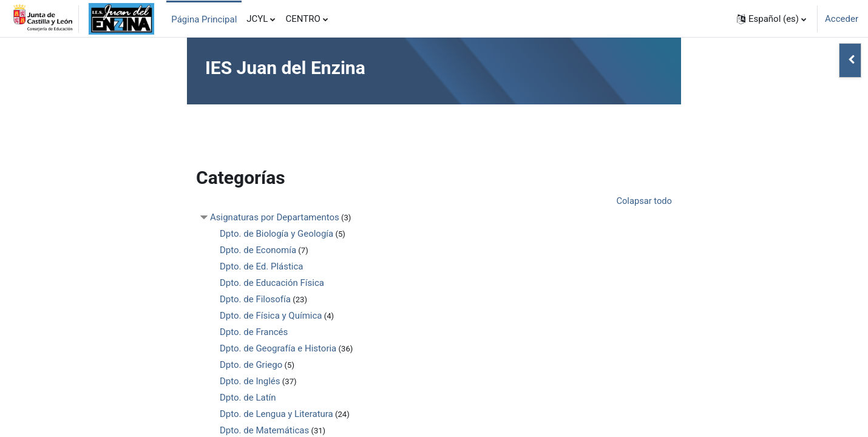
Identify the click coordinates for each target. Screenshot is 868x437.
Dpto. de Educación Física (272, 283)
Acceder (842, 19)
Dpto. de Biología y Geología (276, 234)
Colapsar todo (643, 202)
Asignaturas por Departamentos (275, 218)
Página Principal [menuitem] (204, 19)
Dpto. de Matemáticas (264, 431)
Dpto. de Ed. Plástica (262, 267)
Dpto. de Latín (248, 398)
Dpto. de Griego (251, 365)
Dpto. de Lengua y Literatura (276, 415)
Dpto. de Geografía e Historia (278, 349)
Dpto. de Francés (254, 333)
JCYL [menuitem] (257, 19)
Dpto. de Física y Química (271, 316)
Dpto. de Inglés (250, 382)
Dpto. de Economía (258, 251)
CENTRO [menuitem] (303, 19)
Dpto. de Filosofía (255, 300)
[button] (771, 19)
